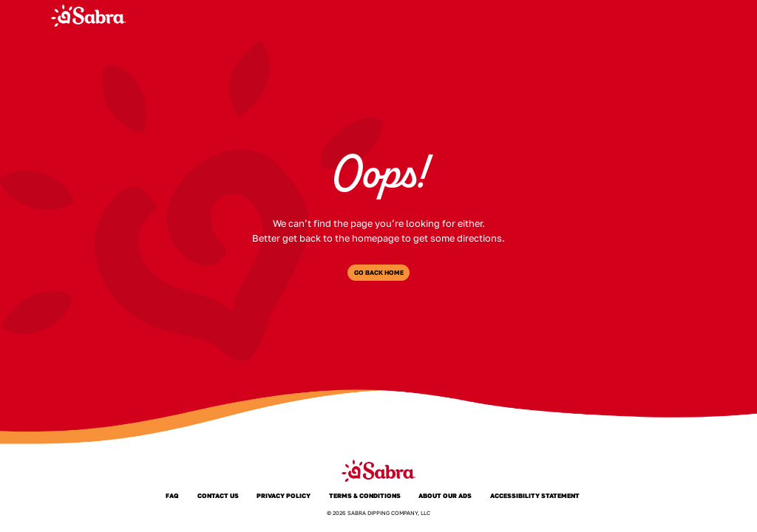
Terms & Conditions (365, 495)
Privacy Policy (284, 495)
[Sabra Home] (88, 16)
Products (431, 16)
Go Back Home (379, 273)
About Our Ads (445, 495)
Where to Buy (548, 16)
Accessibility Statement (535, 495)
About (486, 16)
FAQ (604, 16)
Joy (638, 16)
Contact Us (218, 495)
